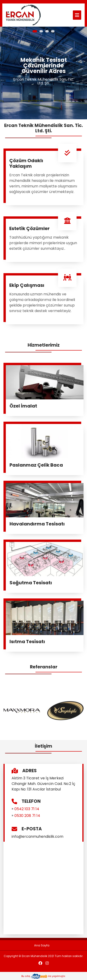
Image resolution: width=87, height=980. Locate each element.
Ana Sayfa (42, 945)
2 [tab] (41, 31)
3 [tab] (47, 31)
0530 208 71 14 (27, 816)
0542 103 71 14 (27, 809)
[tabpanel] (43, 73)
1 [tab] (35, 31)
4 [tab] (53, 31)
